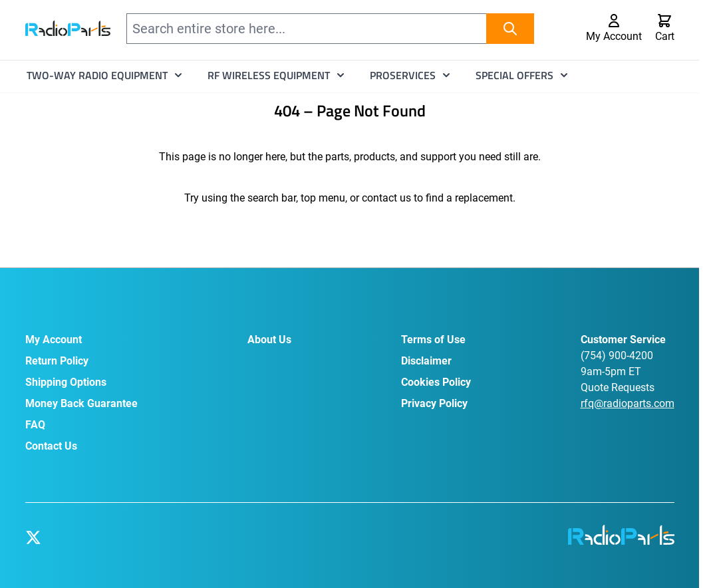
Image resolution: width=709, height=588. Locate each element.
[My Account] (614, 29)
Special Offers (514, 75)
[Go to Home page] (68, 28)
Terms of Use (433, 340)
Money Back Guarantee (81, 403)
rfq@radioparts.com (628, 403)
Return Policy (57, 361)
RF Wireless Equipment (269, 75)
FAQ (35, 425)
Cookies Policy (436, 382)
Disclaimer (426, 361)
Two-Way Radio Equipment (97, 75)
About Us (269, 340)
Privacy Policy (434, 403)
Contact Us (51, 446)
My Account (54, 340)
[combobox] (330, 29)
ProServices (403, 75)
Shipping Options (66, 382)
